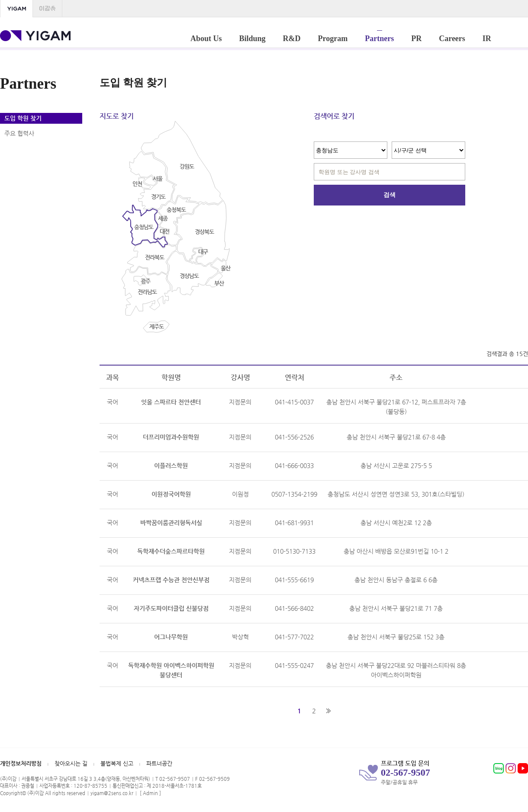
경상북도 (204, 232)
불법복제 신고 (117, 763)
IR (487, 37)
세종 (163, 218)
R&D (292, 37)
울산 (225, 268)
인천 (137, 184)
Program (333, 37)
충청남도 (144, 227)
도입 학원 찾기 (23, 118)
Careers (452, 37)
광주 (145, 281)
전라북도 (155, 257)
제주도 (156, 326)
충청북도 (176, 210)
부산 (219, 283)
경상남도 (189, 276)
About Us (206, 37)
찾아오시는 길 (71, 763)
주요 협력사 (19, 133)
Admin (150, 793)
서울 (158, 178)
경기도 (158, 197)
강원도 (187, 166)
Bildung (253, 37)
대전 (164, 231)
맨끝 (328, 711)
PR (416, 37)
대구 (203, 252)
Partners (379, 37)
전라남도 (147, 292)
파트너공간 (159, 763)
